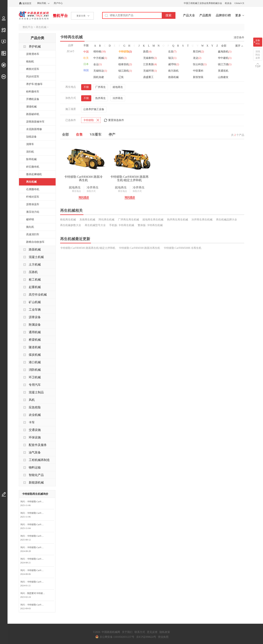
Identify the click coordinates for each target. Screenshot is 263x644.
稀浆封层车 (33, 69)
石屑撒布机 (33, 189)
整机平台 (60, 16)
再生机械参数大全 (71, 225)
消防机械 (35, 370)
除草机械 (31, 159)
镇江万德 (225, 64)
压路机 (33, 272)
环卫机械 (35, 377)
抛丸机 (30, 227)
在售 (79, 135)
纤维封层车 (33, 197)
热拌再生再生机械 (178, 220)
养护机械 (35, 47)
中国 (86, 52)
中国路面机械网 (34, 16)
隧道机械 (35, 347)
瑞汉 (172, 58)
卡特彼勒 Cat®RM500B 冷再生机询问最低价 (37, 605)
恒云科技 (200, 64)
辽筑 (121, 77)
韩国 (86, 70)
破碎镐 (30, 219)
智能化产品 (36, 475)
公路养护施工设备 (94, 109)
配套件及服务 (38, 445)
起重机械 (35, 287)
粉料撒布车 (33, 92)
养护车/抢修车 (34, 84)
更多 (238, 15)
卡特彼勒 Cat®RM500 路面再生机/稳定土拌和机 (129, 178)
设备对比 (258, 42)
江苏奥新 (150, 64)
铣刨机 (30, 62)
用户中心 (58, 3)
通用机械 (35, 332)
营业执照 (163, 637)
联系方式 (140, 632)
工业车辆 (35, 310)
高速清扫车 (33, 234)
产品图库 (205, 15)
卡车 (32, 422)
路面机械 (35, 249)
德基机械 (173, 77)
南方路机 (173, 71)
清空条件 (239, 37)
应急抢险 (35, 407)
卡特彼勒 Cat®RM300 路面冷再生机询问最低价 (37, 513)
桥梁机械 (35, 340)
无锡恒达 (100, 71)
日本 (86, 64)
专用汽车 (35, 385)
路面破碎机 (33, 114)
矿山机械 (35, 302)
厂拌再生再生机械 (128, 220)
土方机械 (35, 264)
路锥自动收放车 (35, 242)
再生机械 (41, 27)
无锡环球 (150, 71)
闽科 (122, 58)
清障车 (30, 144)
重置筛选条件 (116, 120)
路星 (147, 52)
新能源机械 (36, 482)
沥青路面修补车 (35, 122)
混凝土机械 (36, 257)
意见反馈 (152, 632)
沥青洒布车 (33, 54)
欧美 (86, 58)
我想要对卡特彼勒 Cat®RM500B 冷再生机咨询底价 (37, 593)
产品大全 (189, 15)
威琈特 (174, 64)
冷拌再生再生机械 (202, 220)
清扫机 (30, 152)
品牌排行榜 (223, 15)
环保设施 (35, 437)
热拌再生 (101, 98)
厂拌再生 (101, 87)
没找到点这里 (258, 55)
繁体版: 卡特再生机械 (150, 225)
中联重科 (198, 71)
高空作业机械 (38, 295)
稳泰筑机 (125, 64)
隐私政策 (165, 632)
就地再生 (118, 87)
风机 (32, 400)
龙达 (197, 58)
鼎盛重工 (148, 77)
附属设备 (35, 325)
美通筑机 (223, 71)
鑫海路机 (225, 52)
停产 (112, 135)
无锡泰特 (150, 58)
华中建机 (225, 58)
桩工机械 (35, 280)
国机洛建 (99, 77)
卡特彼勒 (125, 52)
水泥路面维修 (34, 129)
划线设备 (31, 137)
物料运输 (35, 467)
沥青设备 (35, 317)
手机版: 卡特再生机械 (122, 225)
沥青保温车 (33, 204)
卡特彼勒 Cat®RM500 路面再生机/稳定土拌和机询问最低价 (37, 502)
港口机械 (35, 362)
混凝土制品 (36, 392)
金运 (97, 64)
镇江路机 (125, 71)
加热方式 (91, 191)
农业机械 (35, 415)
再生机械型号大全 (95, 225)
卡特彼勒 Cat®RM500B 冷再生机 (183, 248)
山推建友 (223, 77)
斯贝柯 (198, 52)
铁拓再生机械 (68, 220)
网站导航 (42, 3)
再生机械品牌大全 (227, 220)
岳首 (172, 52)
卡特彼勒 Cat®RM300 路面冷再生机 (83, 178)
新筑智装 (198, 77)
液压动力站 (33, 212)
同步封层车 (33, 77)
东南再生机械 (87, 220)
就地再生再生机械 (153, 220)
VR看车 (96, 135)
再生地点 (76, 191)
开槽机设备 (33, 99)
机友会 (228, 3)
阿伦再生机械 (107, 220)
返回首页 (27, 3)
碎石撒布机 (33, 167)
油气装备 (35, 452)
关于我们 (127, 632)
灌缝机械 (31, 107)
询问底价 (84, 197)
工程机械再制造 (39, 460)
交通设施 (35, 430)
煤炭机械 (35, 355)
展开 (238, 46)
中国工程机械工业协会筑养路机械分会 (203, 3)
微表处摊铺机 (34, 174)
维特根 (99, 52)
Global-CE (239, 3)
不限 (86, 46)
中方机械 (100, 58)
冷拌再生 (118, 98)
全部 (224, 46)
